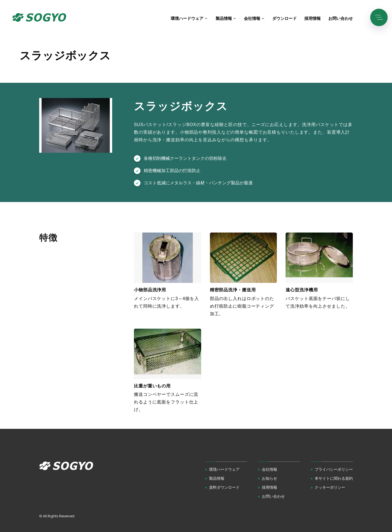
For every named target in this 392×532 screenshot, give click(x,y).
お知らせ (269, 478)
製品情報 (217, 478)
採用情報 (269, 487)
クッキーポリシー (330, 487)
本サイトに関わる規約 (334, 478)
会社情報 (269, 469)
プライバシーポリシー (334, 469)
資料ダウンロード (224, 487)
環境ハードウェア (224, 469)
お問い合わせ (273, 496)
